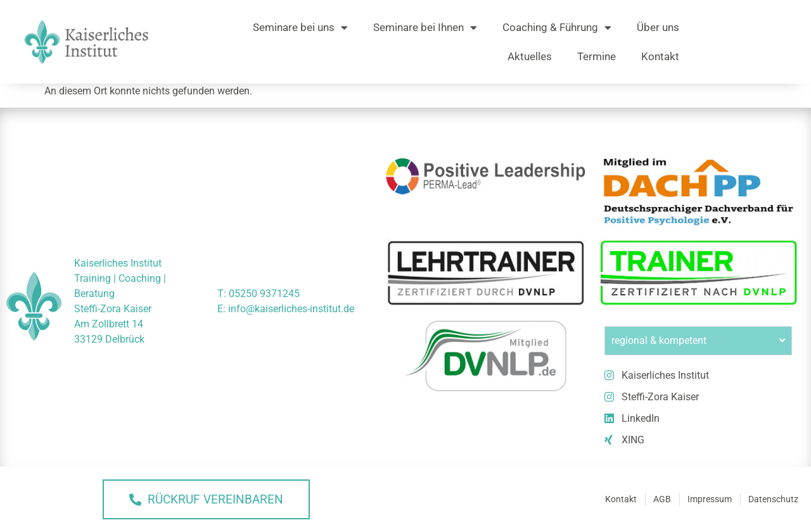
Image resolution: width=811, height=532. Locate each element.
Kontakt (660, 56)
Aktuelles (530, 56)
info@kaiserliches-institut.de (291, 309)
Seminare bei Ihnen (425, 28)
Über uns (658, 27)
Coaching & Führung (557, 28)
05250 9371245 (264, 294)
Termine (597, 56)
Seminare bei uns (300, 28)
